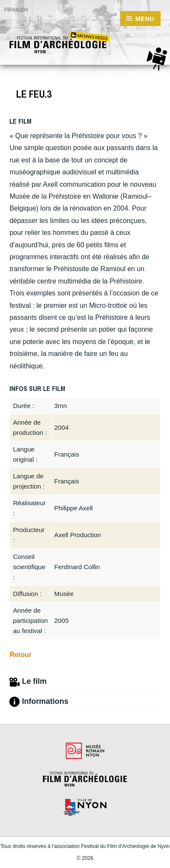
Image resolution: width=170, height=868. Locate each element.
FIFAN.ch (16, 10)
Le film (28, 682)
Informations (39, 702)
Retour (20, 655)
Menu (145, 19)
